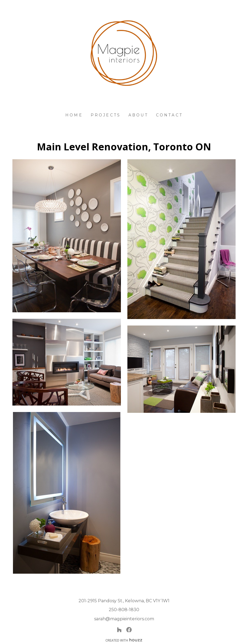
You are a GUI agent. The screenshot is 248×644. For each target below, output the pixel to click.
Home (74, 115)
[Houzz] (119, 630)
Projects (106, 115)
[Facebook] (129, 630)
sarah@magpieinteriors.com (124, 619)
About (138, 115)
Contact (169, 115)
